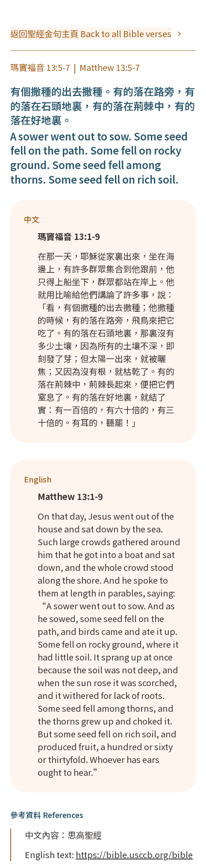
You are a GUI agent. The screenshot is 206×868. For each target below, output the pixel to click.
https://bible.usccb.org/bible (134, 855)
